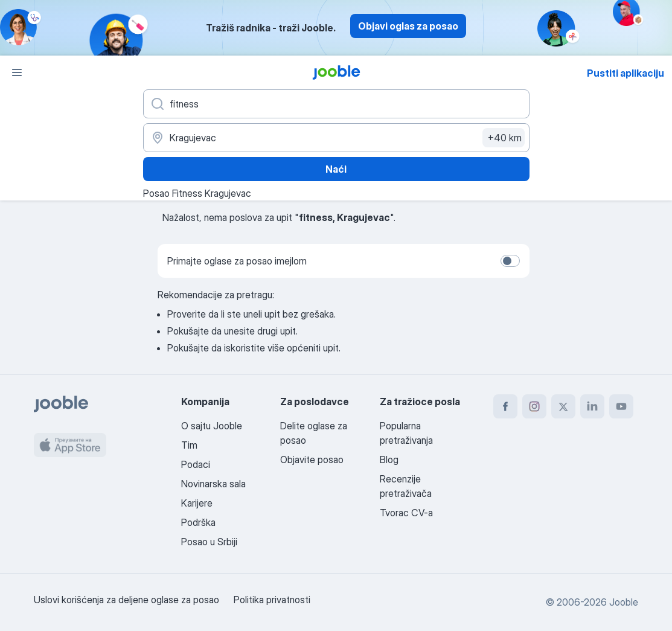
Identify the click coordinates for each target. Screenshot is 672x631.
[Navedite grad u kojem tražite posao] (336, 138)
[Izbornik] (17, 72)
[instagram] (534, 406)
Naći (336, 169)
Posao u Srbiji (209, 542)
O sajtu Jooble (212, 426)
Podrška (198, 522)
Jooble (624, 602)
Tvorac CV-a (406, 513)
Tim (189, 445)
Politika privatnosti (272, 600)
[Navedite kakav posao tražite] (336, 104)
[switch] (510, 261)
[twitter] (563, 406)
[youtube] (621, 406)
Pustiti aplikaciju (626, 73)
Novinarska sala (213, 484)
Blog (389, 460)
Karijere (197, 503)
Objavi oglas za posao (408, 26)
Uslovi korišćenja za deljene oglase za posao (126, 600)
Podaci (196, 464)
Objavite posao (312, 460)
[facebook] (505, 406)
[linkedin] (592, 406)
